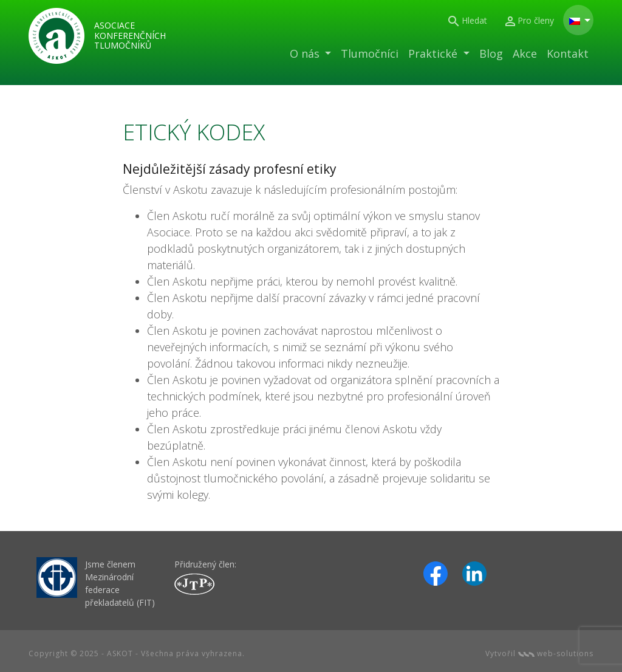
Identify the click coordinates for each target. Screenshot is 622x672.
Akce (525, 53)
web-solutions (556, 653)
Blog (491, 53)
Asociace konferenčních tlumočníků (130, 36)
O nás (306, 53)
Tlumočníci (370, 53)
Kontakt (568, 53)
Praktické (434, 53)
